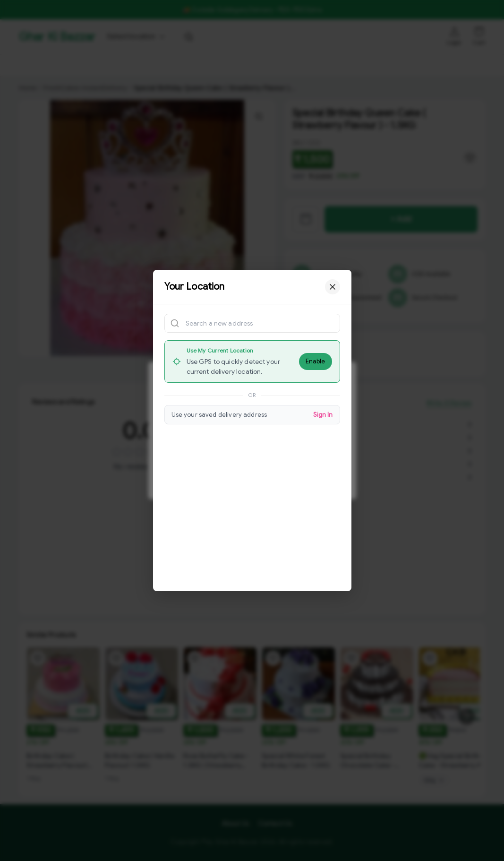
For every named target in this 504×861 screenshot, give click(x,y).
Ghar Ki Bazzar (57, 37)
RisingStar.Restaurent (224, 65)
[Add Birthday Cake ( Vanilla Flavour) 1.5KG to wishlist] (116, 662)
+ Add (401, 219)
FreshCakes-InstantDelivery (84, 88)
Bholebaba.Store (151, 65)
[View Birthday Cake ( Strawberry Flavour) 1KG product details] (63, 762)
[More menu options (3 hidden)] (397, 65)
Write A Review (449, 413)
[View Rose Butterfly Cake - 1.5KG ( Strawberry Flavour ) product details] (220, 770)
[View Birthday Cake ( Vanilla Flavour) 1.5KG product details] (142, 764)
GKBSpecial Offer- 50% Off (67, 65)
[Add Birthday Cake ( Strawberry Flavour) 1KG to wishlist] (38, 659)
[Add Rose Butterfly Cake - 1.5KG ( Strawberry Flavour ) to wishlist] (195, 668)
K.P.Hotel (366, 65)
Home (28, 88)
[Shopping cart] (479, 32)
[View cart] (306, 219)
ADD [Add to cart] (83, 712)
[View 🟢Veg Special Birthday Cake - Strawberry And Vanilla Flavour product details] (455, 762)
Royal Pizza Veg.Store (306, 65)
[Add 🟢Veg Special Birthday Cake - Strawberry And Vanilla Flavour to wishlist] (430, 659)
